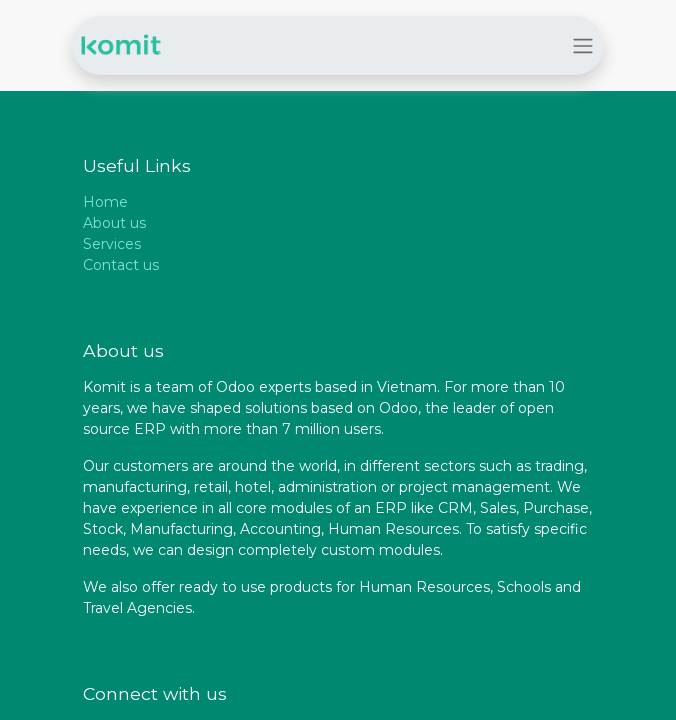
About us (114, 223)
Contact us (121, 265)
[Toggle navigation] (583, 45)
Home (105, 202)
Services (112, 244)
